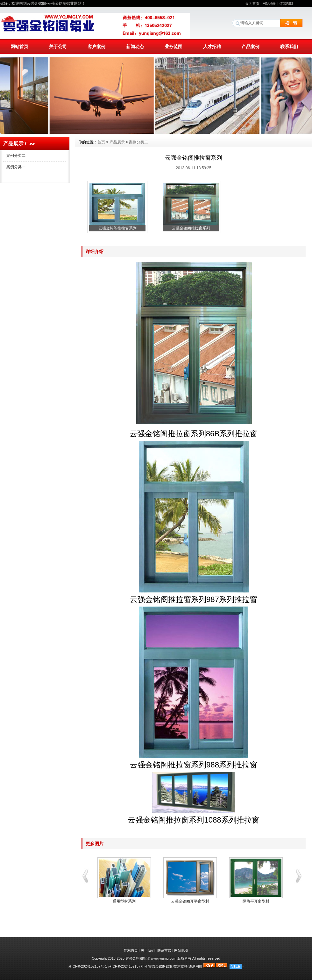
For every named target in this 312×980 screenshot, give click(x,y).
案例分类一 (16, 167)
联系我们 (289, 47)
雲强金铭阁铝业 (160, 966)
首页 (101, 142)
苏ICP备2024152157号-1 (88, 966)
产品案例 (251, 47)
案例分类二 (16, 156)
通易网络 (195, 966)
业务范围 (174, 47)
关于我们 (148, 950)
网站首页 (19, 47)
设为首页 (252, 4)
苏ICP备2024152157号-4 (127, 966)
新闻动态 (135, 47)
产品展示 (117, 142)
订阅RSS (286, 4)
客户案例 (96, 47)
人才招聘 (212, 47)
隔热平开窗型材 (256, 901)
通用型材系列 (124, 901)
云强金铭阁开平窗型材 (190, 901)
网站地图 (269, 4)
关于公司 (58, 47)
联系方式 (164, 950)
